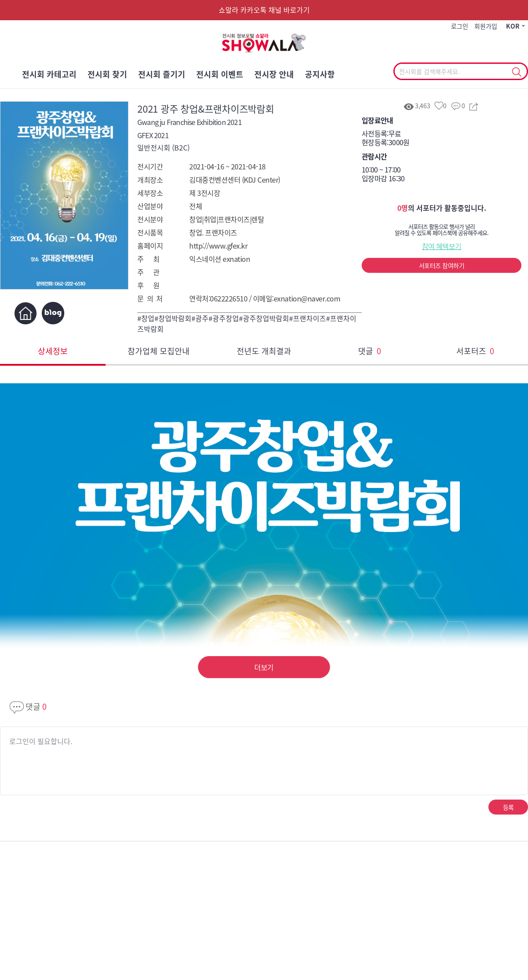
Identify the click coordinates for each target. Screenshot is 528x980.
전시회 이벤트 (220, 74)
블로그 (53, 313)
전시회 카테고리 (49, 74)
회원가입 (486, 26)
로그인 (460, 26)
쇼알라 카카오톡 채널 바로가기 (264, 10)
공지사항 (320, 74)
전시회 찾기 (107, 74)
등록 (508, 807)
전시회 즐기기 (162, 74)
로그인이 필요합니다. (41, 741)
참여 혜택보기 (442, 246)
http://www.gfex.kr (218, 246)
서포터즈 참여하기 (442, 265)
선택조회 (516, 72)
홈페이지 (25, 313)
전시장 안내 (274, 74)
